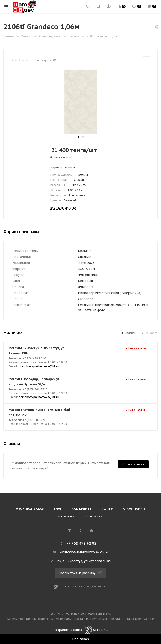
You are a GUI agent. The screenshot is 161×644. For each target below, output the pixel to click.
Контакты (94, 516)
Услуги (107, 509)
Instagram (70, 531)
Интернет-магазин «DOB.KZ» (91, 614)
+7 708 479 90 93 (81, 543)
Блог (58, 509)
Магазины (67, 516)
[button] (78, 137)
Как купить (82, 509)
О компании (134, 509)
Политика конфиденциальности (84, 587)
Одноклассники (80, 531)
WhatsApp (91, 531)
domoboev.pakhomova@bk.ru (39, 366)
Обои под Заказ (30, 509)
